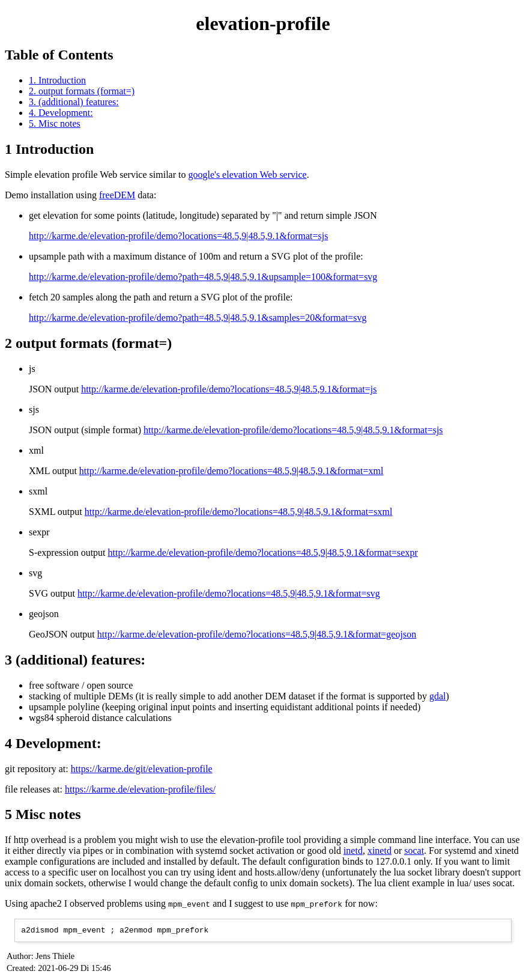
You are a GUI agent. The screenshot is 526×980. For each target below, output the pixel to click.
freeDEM (117, 195)
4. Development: (61, 113)
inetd (353, 851)
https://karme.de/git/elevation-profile (142, 769)
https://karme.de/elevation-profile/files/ (140, 789)
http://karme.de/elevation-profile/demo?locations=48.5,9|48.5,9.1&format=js (229, 389)
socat (414, 851)
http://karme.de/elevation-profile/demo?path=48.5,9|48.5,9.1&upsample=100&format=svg (203, 277)
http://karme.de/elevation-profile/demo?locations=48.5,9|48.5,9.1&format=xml (231, 471)
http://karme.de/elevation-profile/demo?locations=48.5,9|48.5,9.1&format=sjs (178, 236)
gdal (438, 696)
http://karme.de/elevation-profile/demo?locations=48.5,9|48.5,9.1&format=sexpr (263, 552)
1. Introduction (57, 80)
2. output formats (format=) (82, 91)
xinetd (379, 851)
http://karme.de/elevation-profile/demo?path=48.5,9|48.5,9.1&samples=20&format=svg (198, 318)
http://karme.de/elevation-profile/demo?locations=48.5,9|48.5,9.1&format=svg (229, 593)
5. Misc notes (55, 123)
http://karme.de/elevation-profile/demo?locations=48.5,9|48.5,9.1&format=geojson (257, 634)
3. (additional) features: (74, 102)
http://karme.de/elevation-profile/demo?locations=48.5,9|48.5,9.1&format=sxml (239, 512)
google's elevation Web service (247, 175)
